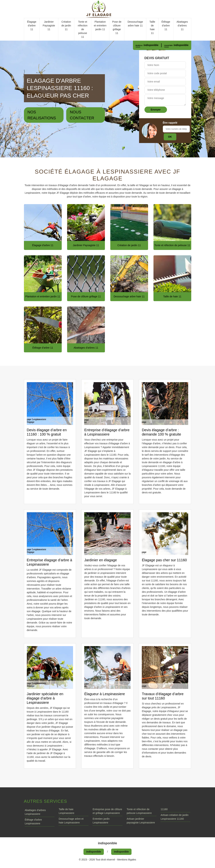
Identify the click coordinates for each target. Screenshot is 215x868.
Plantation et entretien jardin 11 (100, 26)
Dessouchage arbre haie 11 (135, 24)
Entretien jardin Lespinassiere (101, 821)
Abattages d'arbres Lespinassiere (35, 812)
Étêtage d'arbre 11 (166, 26)
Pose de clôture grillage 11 (117, 27)
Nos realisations (42, 115)
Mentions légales (127, 860)
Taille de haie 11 (152, 27)
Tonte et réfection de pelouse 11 (83, 29)
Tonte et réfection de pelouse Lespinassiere (139, 811)
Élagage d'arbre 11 (32, 26)
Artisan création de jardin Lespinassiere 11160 (175, 817)
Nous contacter (82, 115)
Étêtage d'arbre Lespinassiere (33, 822)
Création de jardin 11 (66, 26)
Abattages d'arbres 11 (182, 26)
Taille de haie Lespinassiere (66, 811)
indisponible (151, 45)
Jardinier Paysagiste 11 (49, 26)
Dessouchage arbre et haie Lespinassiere (71, 821)
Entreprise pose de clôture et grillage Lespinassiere (107, 811)
